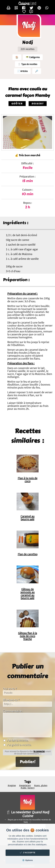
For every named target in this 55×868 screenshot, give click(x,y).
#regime (12, 785)
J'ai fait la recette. (16, 741)
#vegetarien (25, 785)
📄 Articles (22, 71)
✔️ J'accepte (28, 853)
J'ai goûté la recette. (18, 745)
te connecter (39, 751)
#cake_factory (28, 788)
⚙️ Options (27, 860)
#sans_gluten (41, 785)
